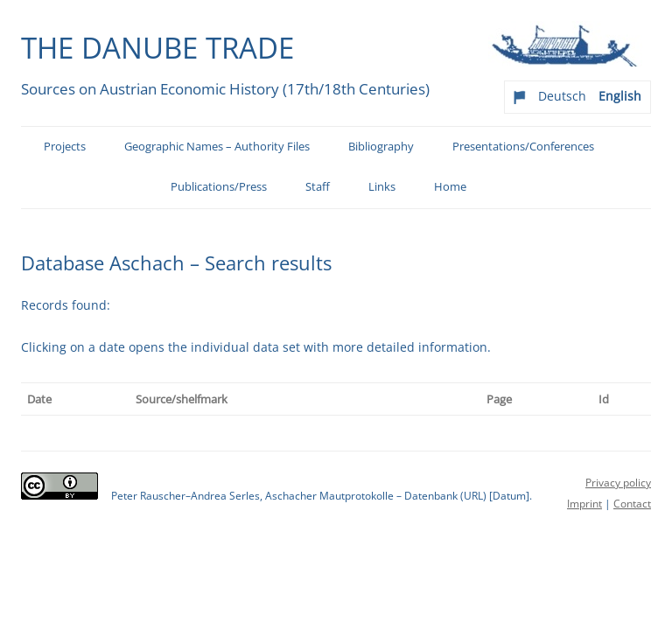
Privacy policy (618, 483)
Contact (632, 504)
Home (450, 187)
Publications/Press (219, 187)
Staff (318, 187)
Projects (65, 147)
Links (382, 187)
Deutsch (562, 96)
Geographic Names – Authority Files (217, 147)
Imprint (584, 504)
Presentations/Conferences (523, 147)
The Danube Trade (157, 47)
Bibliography (381, 147)
